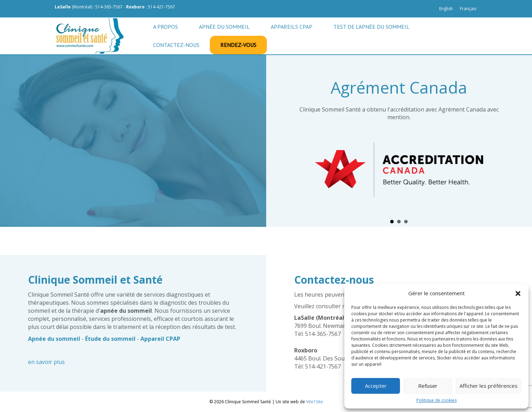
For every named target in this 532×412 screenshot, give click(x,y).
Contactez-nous (176, 45)
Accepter (376, 386)
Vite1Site (315, 402)
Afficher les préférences (489, 386)
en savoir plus (46, 362)
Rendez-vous (238, 45)
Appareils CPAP (292, 27)
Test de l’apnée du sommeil (371, 27)
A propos (165, 27)
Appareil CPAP (160, 339)
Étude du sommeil (110, 339)
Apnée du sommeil (224, 27)
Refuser (428, 386)
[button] (518, 293)
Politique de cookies (437, 400)
